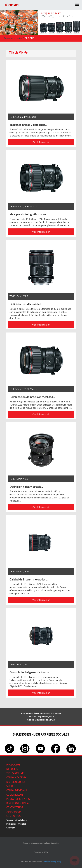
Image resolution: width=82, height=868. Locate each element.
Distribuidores (16, 782)
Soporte (12, 786)
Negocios (12, 769)
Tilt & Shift (29, 38)
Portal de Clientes (18, 799)
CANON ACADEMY (16, 778)
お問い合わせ (14, 812)
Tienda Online (15, 774)
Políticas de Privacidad (16, 824)
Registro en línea (18, 803)
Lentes (19, 38)
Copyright (11, 828)
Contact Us (14, 816)
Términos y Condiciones (17, 820)
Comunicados (15, 795)
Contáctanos (15, 808)
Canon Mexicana (17, 791)
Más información (41, 142)
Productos (9, 38)
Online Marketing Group (52, 862)
